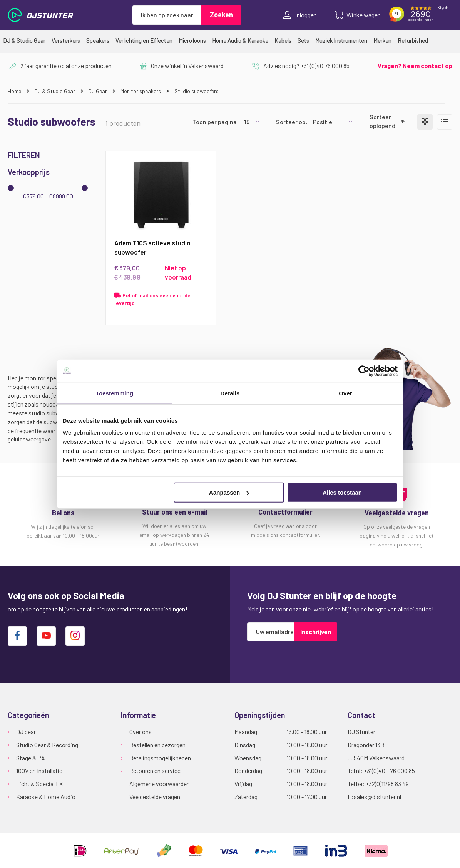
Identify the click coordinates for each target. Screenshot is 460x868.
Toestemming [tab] (115, 393)
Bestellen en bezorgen (157, 745)
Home (15, 91)
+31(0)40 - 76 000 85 (389, 771)
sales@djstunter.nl (377, 797)
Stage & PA (31, 758)
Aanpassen (229, 492)
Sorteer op (291, 122)
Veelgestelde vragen (155, 797)
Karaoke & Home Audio (46, 797)
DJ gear (26, 732)
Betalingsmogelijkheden (160, 758)
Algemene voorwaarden (160, 784)
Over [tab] (345, 393)
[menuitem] (24, 40)
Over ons (141, 732)
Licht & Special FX (39, 784)
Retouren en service (155, 771)
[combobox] (167, 15)
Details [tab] (230, 393)
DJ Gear (98, 91)
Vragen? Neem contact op (415, 66)
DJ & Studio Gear (55, 91)
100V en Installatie (39, 771)
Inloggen (300, 15)
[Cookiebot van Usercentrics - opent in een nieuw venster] (364, 371)
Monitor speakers (141, 91)
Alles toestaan (342, 492)
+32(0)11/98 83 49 (387, 784)
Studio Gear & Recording (47, 745)
